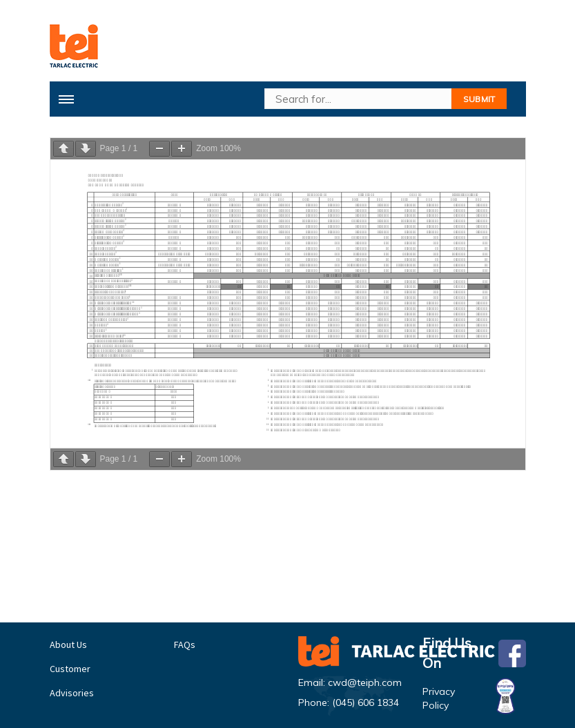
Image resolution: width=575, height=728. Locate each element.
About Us (68, 645)
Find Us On (474, 653)
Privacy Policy (474, 698)
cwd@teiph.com (365, 682)
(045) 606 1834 (366, 702)
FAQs (185, 645)
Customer (70, 669)
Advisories (72, 693)
